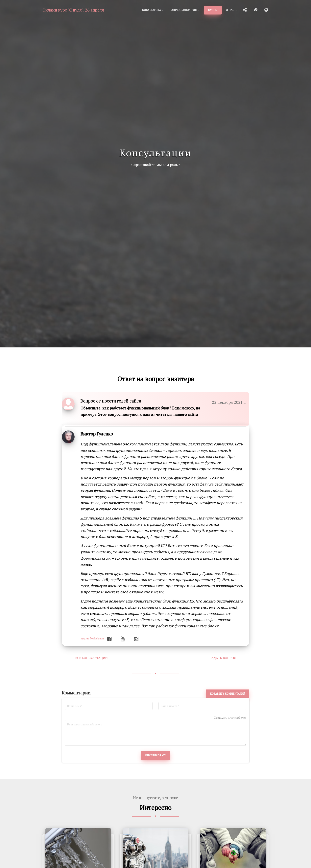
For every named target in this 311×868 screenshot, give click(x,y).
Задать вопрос (223, 658)
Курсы (213, 10)
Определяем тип (185, 10)
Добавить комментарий (227, 694)
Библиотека (153, 10)
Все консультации (91, 658)
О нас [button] (231, 10)
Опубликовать (156, 755)
